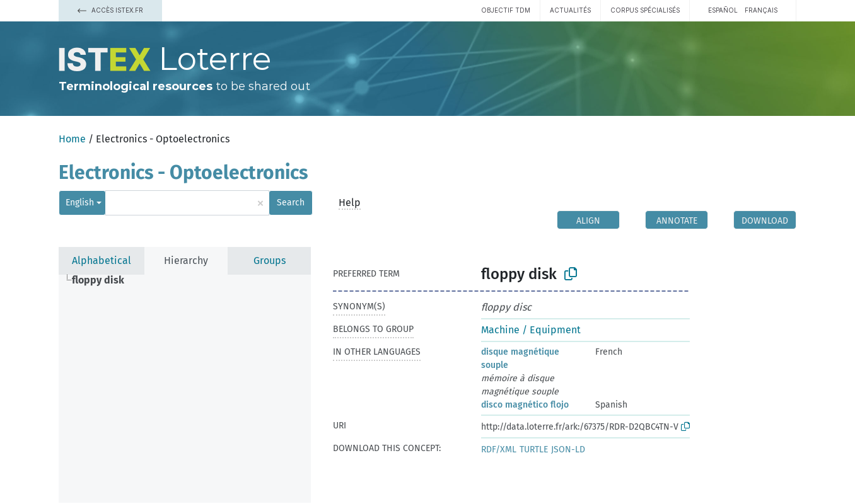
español (723, 10)
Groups (270, 261)
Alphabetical (102, 261)
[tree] (185, 389)
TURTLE (534, 450)
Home (72, 139)
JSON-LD (568, 450)
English (80, 203)
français (761, 10)
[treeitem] (103, 280)
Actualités (570, 10)
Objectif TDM (506, 10)
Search (291, 203)
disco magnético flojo (525, 405)
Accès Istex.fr (110, 10)
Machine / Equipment (531, 330)
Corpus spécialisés (645, 10)
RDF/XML (499, 450)
